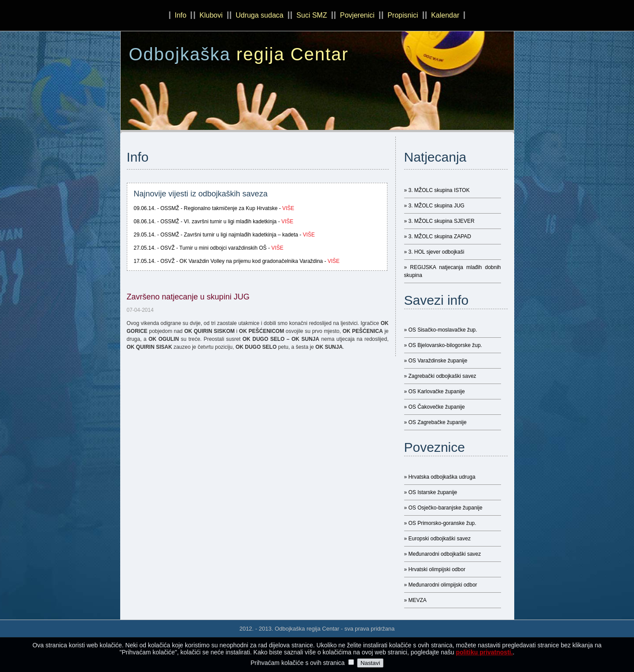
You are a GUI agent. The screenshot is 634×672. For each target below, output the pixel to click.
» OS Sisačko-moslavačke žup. (441, 330)
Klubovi (211, 15)
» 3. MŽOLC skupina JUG (434, 206)
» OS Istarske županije (431, 492)
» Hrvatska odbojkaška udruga (440, 477)
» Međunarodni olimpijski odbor (441, 585)
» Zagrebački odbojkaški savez (440, 376)
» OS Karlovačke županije (435, 391)
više (288, 208)
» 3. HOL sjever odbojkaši (434, 252)
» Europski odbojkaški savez (437, 539)
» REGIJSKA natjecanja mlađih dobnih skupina (453, 271)
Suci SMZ (311, 15)
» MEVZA (415, 600)
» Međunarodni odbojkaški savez (443, 554)
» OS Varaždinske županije (436, 361)
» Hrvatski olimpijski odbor (435, 569)
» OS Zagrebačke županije (435, 422)
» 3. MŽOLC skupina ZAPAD (438, 236)
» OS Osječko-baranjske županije (443, 508)
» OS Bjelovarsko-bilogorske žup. (443, 345)
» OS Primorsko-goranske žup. (440, 523)
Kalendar (445, 15)
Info (181, 15)
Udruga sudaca (260, 15)
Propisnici (403, 15)
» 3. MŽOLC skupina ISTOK (437, 190)
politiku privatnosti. (484, 654)
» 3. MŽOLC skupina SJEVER (439, 221)
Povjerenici (357, 15)
